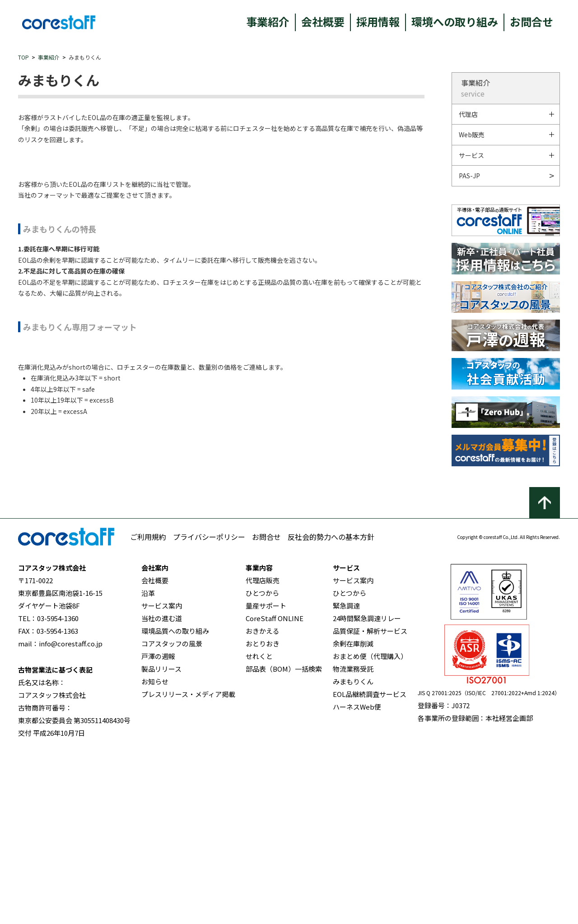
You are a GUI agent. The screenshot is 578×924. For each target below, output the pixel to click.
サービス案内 (162, 781)
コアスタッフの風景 (172, 819)
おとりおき (263, 819)
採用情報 (378, 21)
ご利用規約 (148, 712)
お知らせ (155, 857)
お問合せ (531, 21)
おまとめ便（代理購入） (370, 832)
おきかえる (263, 806)
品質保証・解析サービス (370, 806)
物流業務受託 (353, 844)
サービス (471, 155)
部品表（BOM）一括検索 (284, 844)
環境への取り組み (455, 21)
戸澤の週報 (158, 832)
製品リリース (161, 844)
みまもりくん (353, 857)
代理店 (468, 114)
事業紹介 (268, 21)
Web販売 (472, 135)
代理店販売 (263, 756)
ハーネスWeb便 (357, 882)
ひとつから (262, 768)
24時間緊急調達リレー (367, 794)
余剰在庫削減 (353, 819)
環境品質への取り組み (175, 806)
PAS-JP (469, 176)
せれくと (259, 832)
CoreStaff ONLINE (275, 794)
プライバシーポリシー (209, 712)
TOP (23, 57)
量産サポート (266, 781)
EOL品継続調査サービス (370, 870)
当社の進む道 (162, 794)
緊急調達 (346, 781)
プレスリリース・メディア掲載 (188, 870)
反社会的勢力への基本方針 (331, 712)
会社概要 (323, 21)
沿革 (148, 768)
